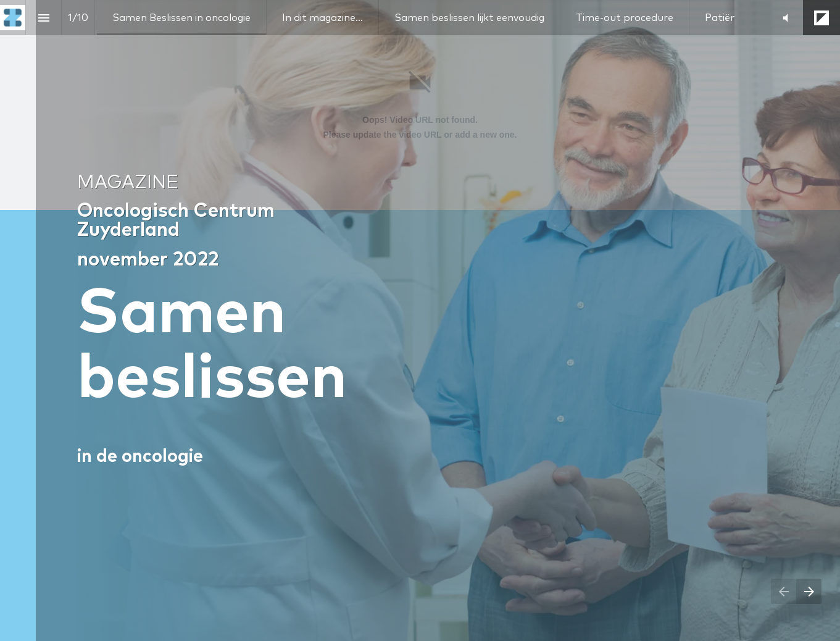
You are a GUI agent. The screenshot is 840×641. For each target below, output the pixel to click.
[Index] (44, 18)
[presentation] (420, 320)
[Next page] (809, 591)
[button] (785, 18)
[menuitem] (181, 18)
